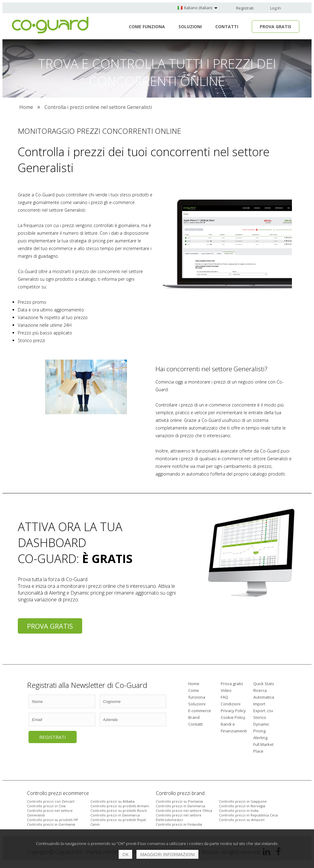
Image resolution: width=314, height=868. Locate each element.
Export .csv (263, 711)
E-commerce (200, 711)
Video (226, 690)
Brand (194, 717)
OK (125, 854)
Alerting (260, 738)
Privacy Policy (233, 711)
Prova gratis (50, 626)
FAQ (224, 697)
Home (194, 684)
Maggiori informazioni (167, 854)
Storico (260, 717)
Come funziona (147, 27)
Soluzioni (190, 27)
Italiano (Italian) (198, 8)
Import (259, 704)
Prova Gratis (276, 27)
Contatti (227, 27)
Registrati (245, 8)
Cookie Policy (233, 717)
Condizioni (231, 704)
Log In (276, 8)
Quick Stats (264, 684)
